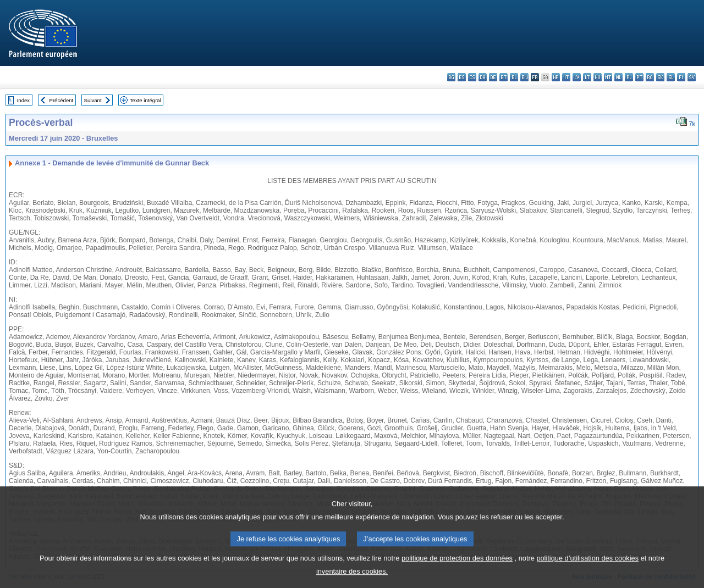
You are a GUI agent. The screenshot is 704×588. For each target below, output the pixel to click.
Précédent (62, 100)
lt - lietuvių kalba (587, 77)
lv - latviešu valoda (577, 77)
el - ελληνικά (514, 77)
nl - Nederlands (618, 77)
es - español (462, 77)
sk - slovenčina (660, 77)
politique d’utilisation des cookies (587, 568)
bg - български (451, 77)
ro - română (650, 77)
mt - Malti (608, 77)
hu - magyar (598, 77)
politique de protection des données (457, 568)
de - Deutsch (493, 77)
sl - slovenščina (671, 77)
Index (23, 100)
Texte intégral (145, 100)
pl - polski (629, 77)
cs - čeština (472, 77)
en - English (524, 77)
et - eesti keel (504, 77)
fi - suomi (681, 77)
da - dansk (483, 77)
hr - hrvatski (556, 77)
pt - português (639, 77)
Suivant (93, 100)
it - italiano (566, 77)
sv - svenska (692, 77)
